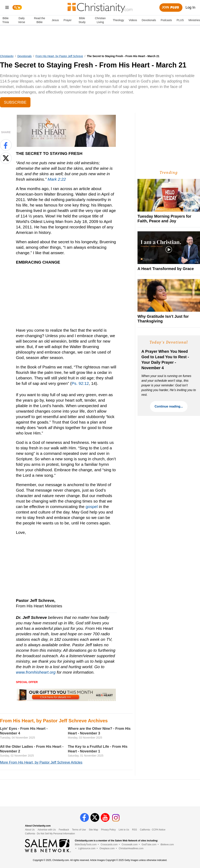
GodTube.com (149, 845)
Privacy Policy (108, 830)
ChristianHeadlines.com (131, 848)
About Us (30, 830)
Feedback (64, 830)
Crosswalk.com (130, 845)
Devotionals (149, 20)
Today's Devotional (169, 342)
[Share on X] (6, 158)
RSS (134, 830)
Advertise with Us (47, 830)
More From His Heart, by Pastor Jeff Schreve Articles (41, 762)
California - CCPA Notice (153, 830)
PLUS (180, 20)
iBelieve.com (167, 845)
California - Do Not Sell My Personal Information (50, 834)
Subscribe (15, 102)
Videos (133, 20)
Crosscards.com (109, 845)
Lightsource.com (87, 848)
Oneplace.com (107, 848)
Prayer (67, 20)
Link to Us (124, 830)
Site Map (93, 830)
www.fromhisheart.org (36, 672)
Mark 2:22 (57, 179)
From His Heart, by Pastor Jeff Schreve (59, 56)
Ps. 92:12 (80, 383)
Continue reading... (169, 406)
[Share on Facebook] (6, 145)
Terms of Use (79, 830)
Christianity (7, 56)
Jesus (55, 20)
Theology (118, 20)
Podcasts (166, 20)
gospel (92, 507)
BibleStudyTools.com (86, 845)
